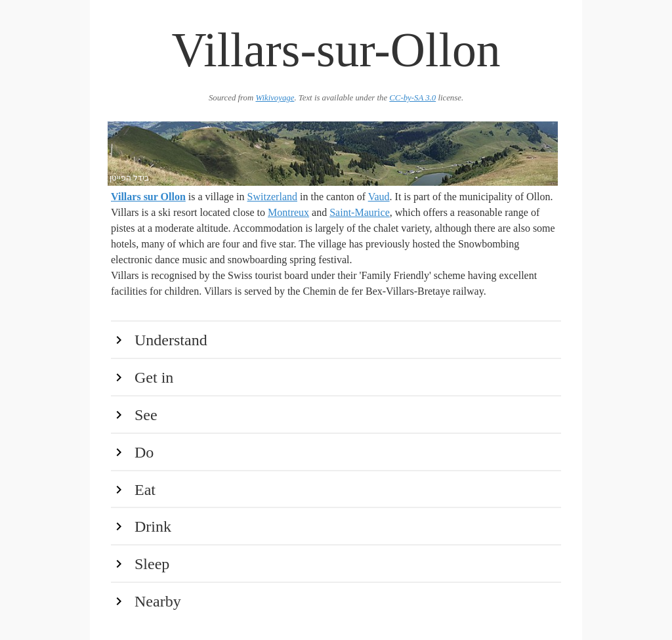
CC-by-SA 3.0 (412, 98)
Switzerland (272, 197)
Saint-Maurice (360, 212)
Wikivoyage (275, 98)
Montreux (288, 212)
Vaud (379, 197)
